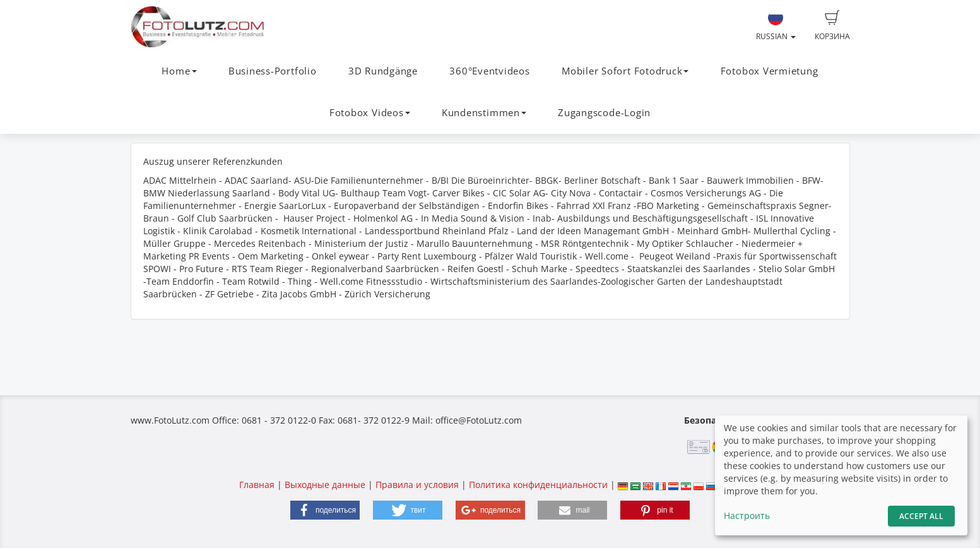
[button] (325, 510)
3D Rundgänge (383, 71)
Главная (257, 485)
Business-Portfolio (273, 71)
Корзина (832, 26)
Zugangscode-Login (604, 113)
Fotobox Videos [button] (370, 113)
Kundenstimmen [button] (484, 113)
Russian (776, 26)
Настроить (747, 515)
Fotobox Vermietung (770, 71)
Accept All (921, 516)
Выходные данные (325, 485)
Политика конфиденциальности (538, 485)
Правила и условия (417, 485)
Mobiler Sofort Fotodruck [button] (625, 71)
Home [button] (179, 71)
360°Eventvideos (490, 71)
